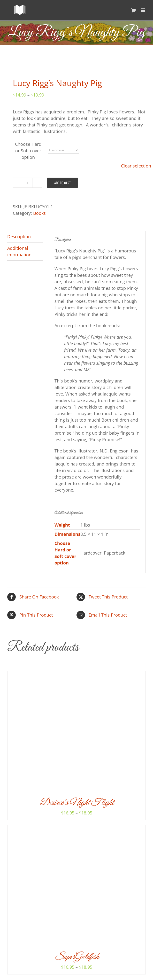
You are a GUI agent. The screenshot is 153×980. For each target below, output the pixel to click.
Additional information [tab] (19, 251)
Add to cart (62, 183)
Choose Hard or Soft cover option (28, 151)
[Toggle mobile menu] (143, 10)
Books (39, 213)
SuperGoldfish (77, 957)
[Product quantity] (28, 183)
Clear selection (136, 166)
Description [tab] (19, 236)
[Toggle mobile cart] (133, 10)
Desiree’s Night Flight (76, 803)
